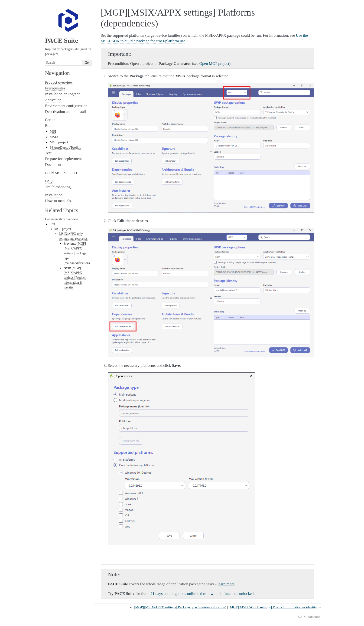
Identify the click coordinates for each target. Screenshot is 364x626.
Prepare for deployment (63, 159)
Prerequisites (55, 88)
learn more (226, 584)
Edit (48, 126)
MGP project (59, 142)
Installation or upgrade (63, 94)
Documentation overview (62, 219)
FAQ (49, 181)
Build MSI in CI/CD (61, 173)
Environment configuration (66, 106)
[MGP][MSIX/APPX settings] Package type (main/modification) (180, 607)
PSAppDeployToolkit (65, 147)
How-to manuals (58, 201)
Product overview (59, 82)
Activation (53, 100)
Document (53, 165)
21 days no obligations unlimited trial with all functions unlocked (202, 594)
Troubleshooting (58, 187)
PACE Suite (62, 41)
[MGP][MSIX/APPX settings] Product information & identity (273, 607)
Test (48, 153)
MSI (53, 131)
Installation (54, 195)
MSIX (54, 137)
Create (50, 120)
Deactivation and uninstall (65, 112)
